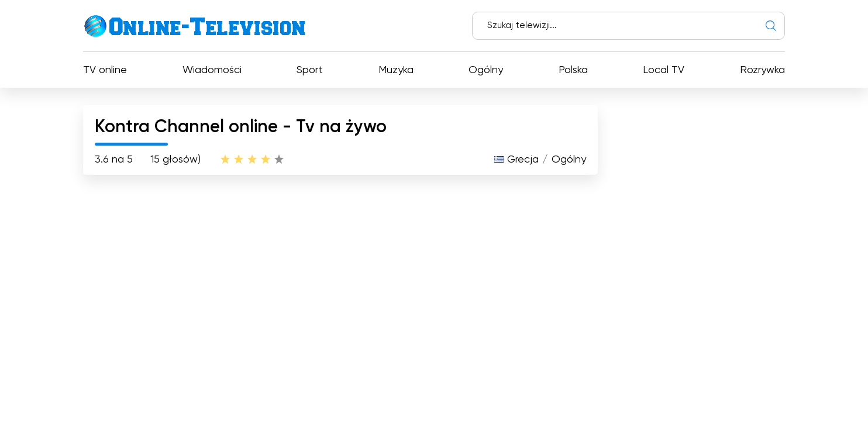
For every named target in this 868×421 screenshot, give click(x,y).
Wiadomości (212, 70)
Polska (573, 70)
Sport (310, 70)
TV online (105, 70)
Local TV (664, 70)
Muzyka (396, 70)
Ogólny (486, 70)
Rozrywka (762, 70)
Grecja (523, 160)
